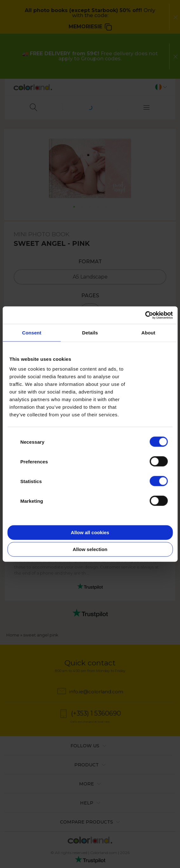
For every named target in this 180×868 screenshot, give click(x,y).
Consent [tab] (32, 333)
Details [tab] (90, 333)
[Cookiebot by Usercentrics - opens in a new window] (145, 315)
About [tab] (148, 333)
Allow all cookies (90, 532)
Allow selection (90, 549)
